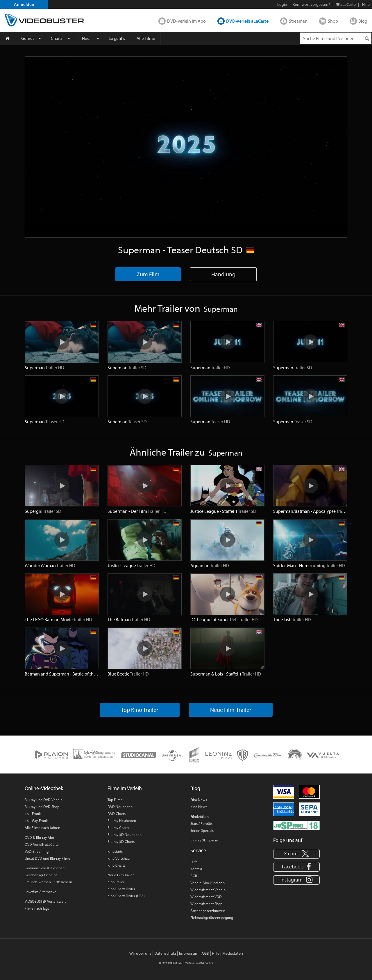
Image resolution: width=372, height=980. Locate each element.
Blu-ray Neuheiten (122, 820)
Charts (57, 38)
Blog (363, 21)
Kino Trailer (116, 882)
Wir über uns (140, 953)
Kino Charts (116, 865)
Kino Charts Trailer (121, 889)
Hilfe (194, 862)
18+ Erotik (33, 814)
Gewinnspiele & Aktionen (45, 868)
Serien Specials (202, 830)
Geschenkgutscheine (41, 875)
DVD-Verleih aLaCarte (247, 21)
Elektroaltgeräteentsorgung (212, 918)
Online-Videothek (44, 788)
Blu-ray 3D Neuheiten (125, 834)
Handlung (223, 274)
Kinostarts (115, 851)
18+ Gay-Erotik (36, 820)
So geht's (117, 38)
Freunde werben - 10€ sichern (48, 882)
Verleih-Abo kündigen (208, 883)
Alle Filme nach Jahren (42, 827)
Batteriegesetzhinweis (208, 911)
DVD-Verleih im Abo (186, 21)
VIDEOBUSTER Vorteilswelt (45, 901)
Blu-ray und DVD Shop (42, 807)
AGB (194, 876)
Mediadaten (233, 953)
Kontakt (196, 869)
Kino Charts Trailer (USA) (126, 896)
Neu (86, 38)
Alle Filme (146, 38)
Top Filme (115, 800)
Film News (199, 800)
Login (282, 4)
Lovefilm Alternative (41, 892)
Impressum (189, 953)
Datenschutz (165, 953)
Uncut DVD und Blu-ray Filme (48, 858)
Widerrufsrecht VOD (206, 897)
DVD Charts (117, 814)
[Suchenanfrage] (336, 38)
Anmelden (24, 4)
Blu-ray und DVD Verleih (44, 800)
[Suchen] (367, 38)
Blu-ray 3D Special (204, 840)
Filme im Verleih (125, 788)
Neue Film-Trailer (231, 710)
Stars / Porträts (201, 823)
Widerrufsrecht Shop (206, 904)
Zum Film (148, 274)
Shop (333, 21)
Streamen (298, 21)
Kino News (199, 807)
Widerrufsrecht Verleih (208, 890)
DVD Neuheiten (120, 807)
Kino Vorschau (119, 858)
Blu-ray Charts (118, 827)
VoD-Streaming (37, 851)
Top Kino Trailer (140, 710)
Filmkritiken (200, 816)
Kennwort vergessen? (311, 4)
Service (198, 850)
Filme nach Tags (37, 908)
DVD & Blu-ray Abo (39, 837)
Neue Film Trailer (121, 875)
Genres (28, 38)
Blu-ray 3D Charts (121, 841)
